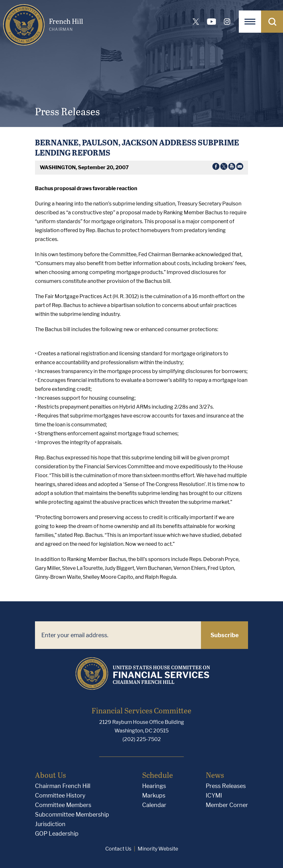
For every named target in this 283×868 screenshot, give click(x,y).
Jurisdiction (50, 824)
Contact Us (118, 849)
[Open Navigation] (250, 22)
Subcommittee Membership (72, 815)
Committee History (60, 795)
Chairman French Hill (63, 786)
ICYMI (214, 795)
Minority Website (158, 849)
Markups (154, 795)
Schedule (158, 775)
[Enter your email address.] (118, 635)
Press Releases (226, 786)
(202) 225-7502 (142, 739)
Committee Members (63, 805)
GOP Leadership (57, 834)
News (215, 775)
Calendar (154, 805)
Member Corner (227, 805)
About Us (50, 775)
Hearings (154, 786)
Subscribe (225, 635)
